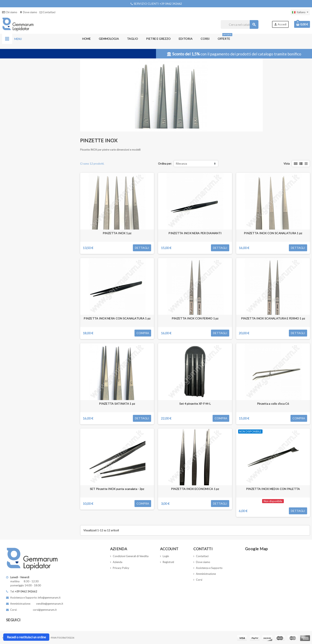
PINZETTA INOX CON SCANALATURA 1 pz (273, 233)
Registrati (168, 562)
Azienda (118, 562)
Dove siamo (28, 12)
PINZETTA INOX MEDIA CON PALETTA (273, 489)
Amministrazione (206, 574)
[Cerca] (239, 24)
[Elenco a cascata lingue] (300, 12)
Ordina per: (165, 164)
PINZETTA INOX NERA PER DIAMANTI (195, 233)
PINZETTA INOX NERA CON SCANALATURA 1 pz (117, 318)
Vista (287, 164)
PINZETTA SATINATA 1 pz (117, 404)
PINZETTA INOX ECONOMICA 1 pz (195, 489)
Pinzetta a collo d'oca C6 (273, 404)
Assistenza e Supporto (209, 568)
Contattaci (47, 12)
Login (166, 556)
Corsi (199, 580)
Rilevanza (181, 164)
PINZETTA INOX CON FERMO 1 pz (195, 318)
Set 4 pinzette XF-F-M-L (195, 404)
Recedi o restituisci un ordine (26, 637)
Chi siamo (10, 12)
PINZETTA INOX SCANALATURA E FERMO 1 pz (273, 318)
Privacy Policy (121, 568)
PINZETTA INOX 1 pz (117, 233)
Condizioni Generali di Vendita (131, 556)
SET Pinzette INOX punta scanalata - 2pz (117, 489)
